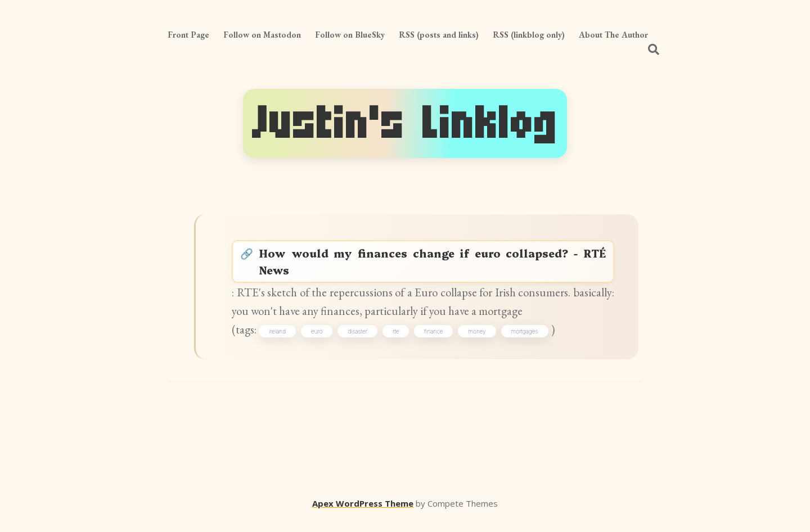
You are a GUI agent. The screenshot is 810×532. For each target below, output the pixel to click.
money (481, 342)
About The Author (613, 35)
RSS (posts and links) (439, 35)
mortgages (529, 342)
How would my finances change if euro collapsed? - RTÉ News (434, 266)
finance (437, 342)
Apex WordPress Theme (363, 516)
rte (400, 342)
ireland (281, 342)
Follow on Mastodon (262, 35)
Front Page (188, 35)
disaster (361, 342)
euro (321, 342)
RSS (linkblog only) (529, 35)
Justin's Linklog (405, 123)
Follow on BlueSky (350, 35)
